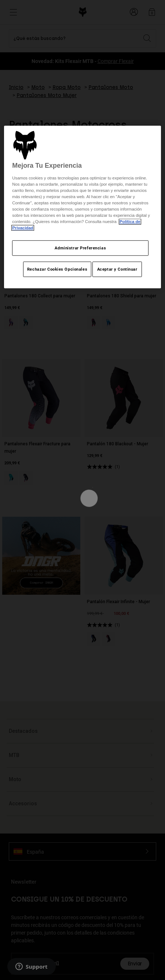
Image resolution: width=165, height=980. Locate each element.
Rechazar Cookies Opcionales (57, 269)
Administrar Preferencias (80, 248)
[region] (82, 207)
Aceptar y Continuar (117, 269)
